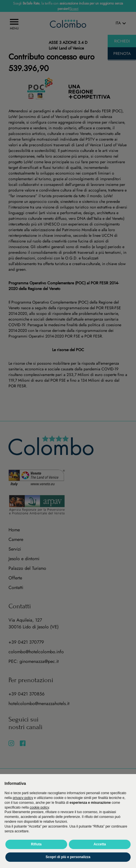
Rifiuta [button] (36, 844)
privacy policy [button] (23, 798)
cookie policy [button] (39, 807)
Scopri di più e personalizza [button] (68, 857)
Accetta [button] (100, 844)
